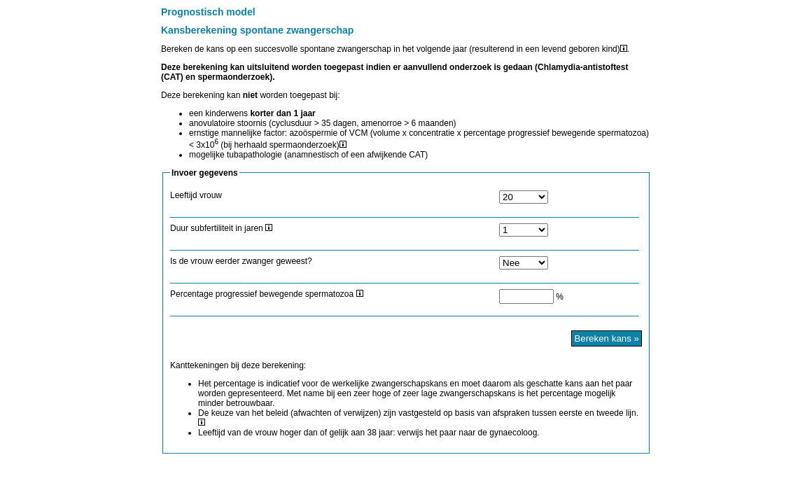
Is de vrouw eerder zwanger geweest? (241, 261)
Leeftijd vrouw (196, 195)
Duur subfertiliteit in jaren (221, 228)
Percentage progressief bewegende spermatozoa (267, 294)
